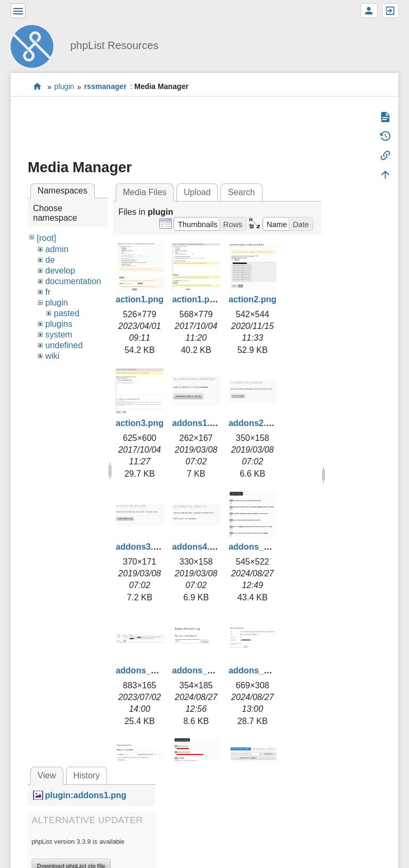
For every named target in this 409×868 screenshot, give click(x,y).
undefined (64, 345)
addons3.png (142, 547)
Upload (197, 192)
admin (57, 249)
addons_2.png (144, 670)
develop (60, 271)
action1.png (140, 299)
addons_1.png (257, 547)
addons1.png (199, 423)
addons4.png (199, 547)
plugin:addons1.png (85, 795)
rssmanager (105, 87)
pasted (67, 313)
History (86, 775)
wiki (52, 356)
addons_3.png (201, 670)
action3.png (140, 423)
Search (242, 192)
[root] (46, 238)
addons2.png (255, 423)
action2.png (252, 299)
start (38, 87)
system (59, 335)
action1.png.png (205, 299)
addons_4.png (257, 670)
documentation (73, 281)
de (50, 260)
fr (48, 292)
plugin (64, 87)
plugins (59, 324)
